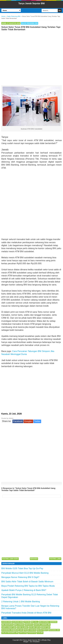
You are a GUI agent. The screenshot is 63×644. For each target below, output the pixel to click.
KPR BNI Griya (35, 627)
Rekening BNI (54, 630)
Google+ (28, 421)
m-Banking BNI (8, 630)
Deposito (29, 625)
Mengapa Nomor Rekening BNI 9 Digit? (20, 577)
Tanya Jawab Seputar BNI (31, 3)
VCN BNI (40, 633)
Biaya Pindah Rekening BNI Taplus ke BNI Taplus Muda (28, 586)
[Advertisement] (31, 57)
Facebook (18, 421)
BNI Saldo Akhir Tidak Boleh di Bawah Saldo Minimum (27, 582)
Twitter (37, 421)
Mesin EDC (19, 630)
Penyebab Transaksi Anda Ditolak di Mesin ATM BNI (26, 613)
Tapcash (23, 633)
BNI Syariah (19, 625)
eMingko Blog (46, 640)
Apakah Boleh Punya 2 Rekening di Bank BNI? (24, 590)
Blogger (26, 642)
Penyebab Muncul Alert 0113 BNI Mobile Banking (25, 573)
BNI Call (35, 622)
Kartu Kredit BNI (9, 627)
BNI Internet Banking (48, 622)
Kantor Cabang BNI (42, 625)
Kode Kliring (23, 627)
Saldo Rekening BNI (30, 23)
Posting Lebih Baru (10, 559)
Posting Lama (55, 559)
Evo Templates (35, 642)
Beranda (34, 559)
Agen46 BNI (6, 622)
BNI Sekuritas (7, 625)
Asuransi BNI (17, 622)
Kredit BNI (46, 627)
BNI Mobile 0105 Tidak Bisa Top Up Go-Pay (22, 568)
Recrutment (42, 630)
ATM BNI (27, 622)
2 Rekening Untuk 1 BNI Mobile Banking (21, 602)
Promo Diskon (30, 630)
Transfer (32, 633)
